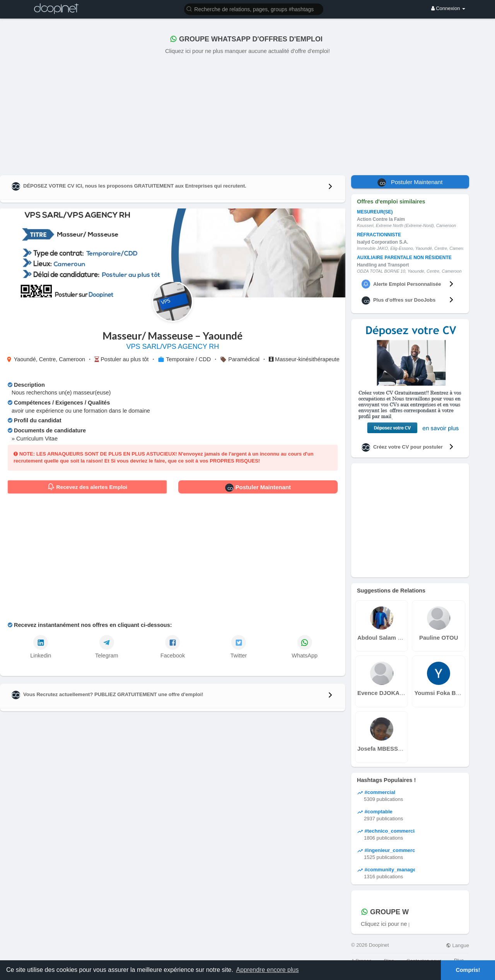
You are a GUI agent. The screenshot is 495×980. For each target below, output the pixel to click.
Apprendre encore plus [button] (268, 970)
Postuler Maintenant (258, 488)
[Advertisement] (247, 113)
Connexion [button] (448, 8)
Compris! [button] (468, 970)
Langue (457, 945)
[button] (254, 9)
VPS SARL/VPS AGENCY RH (173, 347)
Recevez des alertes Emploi (87, 487)
